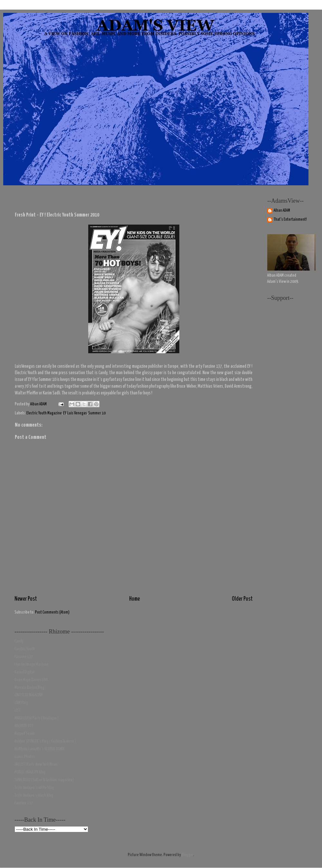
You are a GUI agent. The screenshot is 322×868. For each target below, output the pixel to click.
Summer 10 (97, 413)
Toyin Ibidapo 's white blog (34, 788)
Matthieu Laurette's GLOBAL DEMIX (40, 749)
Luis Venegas (77, 413)
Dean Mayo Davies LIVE (31, 680)
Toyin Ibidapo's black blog (34, 795)
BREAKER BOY (24, 726)
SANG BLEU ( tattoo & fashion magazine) (44, 780)
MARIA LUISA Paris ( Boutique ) (37, 718)
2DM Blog (21, 703)
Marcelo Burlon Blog (29, 688)
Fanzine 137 (24, 657)
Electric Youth (25, 649)
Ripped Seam (24, 734)
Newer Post (26, 599)
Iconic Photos (25, 757)
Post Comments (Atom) (52, 612)
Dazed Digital (24, 672)
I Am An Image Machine (31, 665)
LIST (18, 711)
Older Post (242, 599)
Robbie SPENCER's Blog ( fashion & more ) (45, 741)
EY (65, 413)
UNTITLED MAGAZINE (29, 695)
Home (134, 599)
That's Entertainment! (290, 220)
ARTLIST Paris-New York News (36, 765)
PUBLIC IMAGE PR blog (30, 772)
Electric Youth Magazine (44, 413)
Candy (19, 641)
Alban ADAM (282, 211)
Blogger (187, 855)
